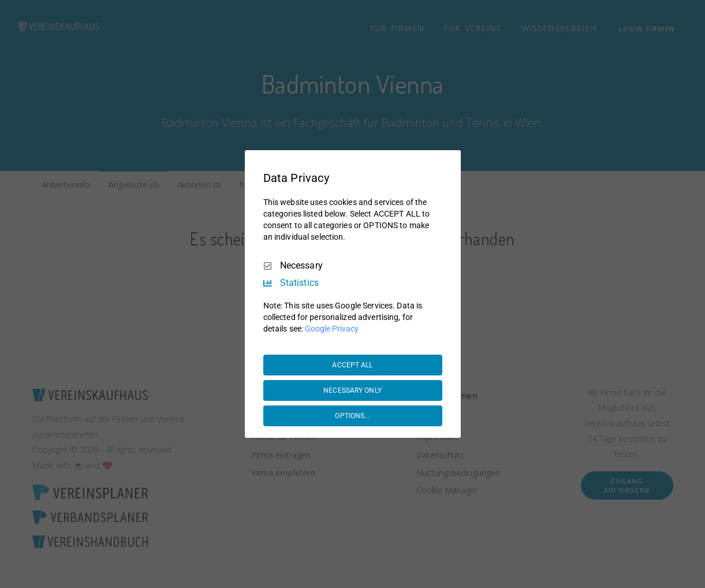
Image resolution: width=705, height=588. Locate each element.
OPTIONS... (352, 416)
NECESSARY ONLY (352, 390)
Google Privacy (332, 329)
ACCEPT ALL (352, 365)
